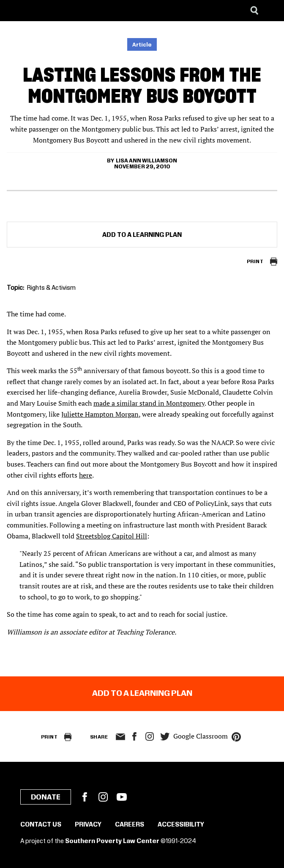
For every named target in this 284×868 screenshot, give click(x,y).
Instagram (150, 736)
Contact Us (41, 825)
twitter (165, 737)
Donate (46, 797)
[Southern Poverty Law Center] (14, 11)
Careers (130, 825)
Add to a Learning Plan (142, 235)
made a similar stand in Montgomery (149, 403)
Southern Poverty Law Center (112, 841)
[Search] (254, 11)
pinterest (236, 737)
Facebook (85, 797)
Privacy (88, 825)
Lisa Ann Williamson (146, 161)
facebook (134, 736)
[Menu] (271, 11)
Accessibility (181, 825)
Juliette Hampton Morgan (100, 414)
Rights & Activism (51, 288)
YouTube (122, 797)
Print (255, 262)
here (86, 475)
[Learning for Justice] (49, 11)
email (120, 737)
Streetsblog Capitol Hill (112, 536)
